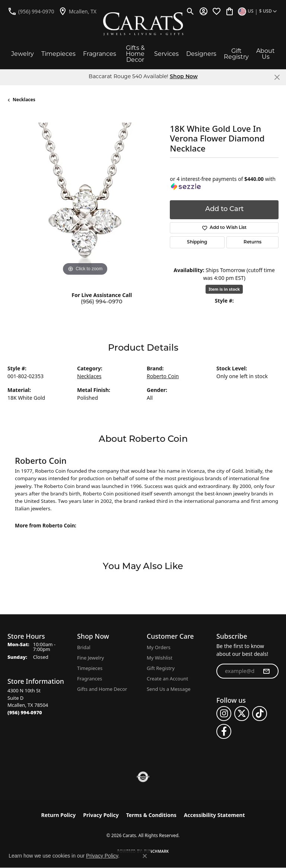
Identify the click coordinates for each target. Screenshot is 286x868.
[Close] (277, 77)
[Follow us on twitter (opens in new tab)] (242, 714)
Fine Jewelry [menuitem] (90, 658)
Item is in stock (224, 289)
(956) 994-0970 (102, 302)
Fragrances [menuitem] (90, 679)
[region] (85, 200)
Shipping (197, 242)
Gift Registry (236, 54)
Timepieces (58, 54)
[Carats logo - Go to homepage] (143, 24)
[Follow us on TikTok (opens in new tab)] (260, 714)
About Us (266, 54)
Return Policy (59, 815)
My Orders (159, 647)
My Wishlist (160, 658)
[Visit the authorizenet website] (143, 777)
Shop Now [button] (184, 77)
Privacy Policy (101, 815)
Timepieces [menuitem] (90, 668)
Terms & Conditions (151, 815)
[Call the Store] (25, 712)
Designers (201, 54)
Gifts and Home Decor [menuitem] (102, 689)
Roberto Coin (163, 376)
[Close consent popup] (145, 856)
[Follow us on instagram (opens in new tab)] (224, 714)
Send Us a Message (169, 689)
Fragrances (100, 54)
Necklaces (24, 100)
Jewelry (23, 54)
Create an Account (167, 679)
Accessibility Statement (214, 815)
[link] (31, 11)
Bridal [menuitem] (84, 647)
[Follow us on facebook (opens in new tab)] (224, 731)
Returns (252, 242)
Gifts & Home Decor (135, 54)
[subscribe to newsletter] (266, 671)
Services (166, 54)
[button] (190, 11)
